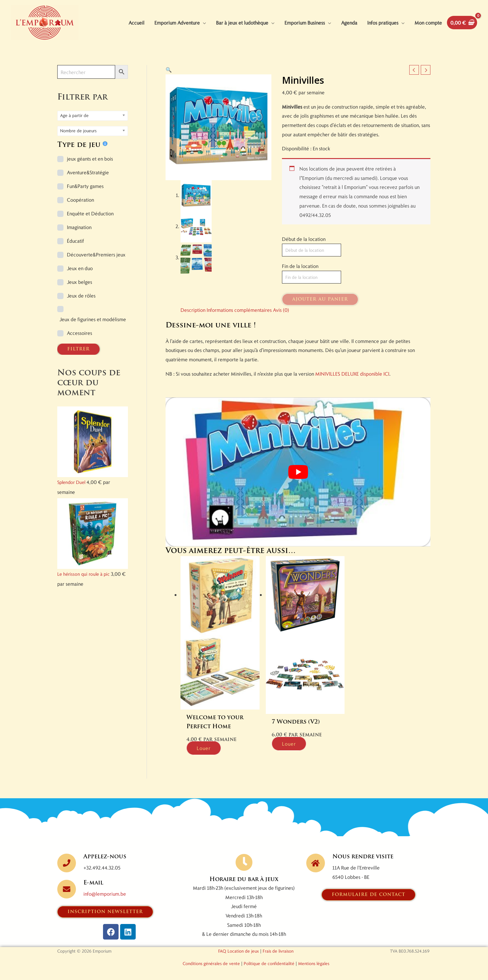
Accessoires (80, 333)
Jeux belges (80, 282)
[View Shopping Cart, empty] (462, 23)
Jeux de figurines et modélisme (93, 319)
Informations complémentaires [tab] (239, 310)
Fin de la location (300, 266)
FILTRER (78, 349)
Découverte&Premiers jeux (96, 254)
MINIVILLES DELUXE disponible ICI (352, 374)
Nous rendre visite (363, 857)
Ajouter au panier (320, 299)
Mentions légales (314, 963)
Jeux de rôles (81, 295)
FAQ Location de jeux (239, 951)
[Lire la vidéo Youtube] (298, 472)
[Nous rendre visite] (316, 863)
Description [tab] (193, 310)
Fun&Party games (85, 186)
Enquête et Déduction (90, 213)
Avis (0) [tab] (281, 310)
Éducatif (75, 241)
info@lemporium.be (105, 894)
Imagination (79, 227)
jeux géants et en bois (90, 159)
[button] (169, 70)
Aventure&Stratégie (88, 172)
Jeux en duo (80, 268)
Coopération (80, 200)
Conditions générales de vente (211, 963)
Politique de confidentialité (269, 963)
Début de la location (304, 239)
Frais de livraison (278, 951)
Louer (204, 748)
